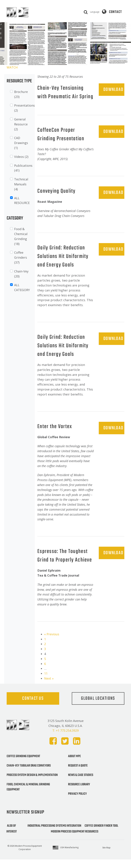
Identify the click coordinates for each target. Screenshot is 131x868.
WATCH (12, 67)
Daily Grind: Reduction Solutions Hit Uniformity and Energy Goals (63, 265)
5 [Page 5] (45, 667)
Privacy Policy (77, 802)
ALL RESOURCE (22, 200)
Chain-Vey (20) (21, 274)
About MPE (74, 765)
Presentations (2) (24, 108)
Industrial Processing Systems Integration (54, 834)
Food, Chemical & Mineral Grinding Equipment (28, 796)
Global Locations (98, 707)
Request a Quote (78, 774)
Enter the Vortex (55, 435)
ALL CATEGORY (22, 287)
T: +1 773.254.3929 (65, 739)
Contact (115, 12)
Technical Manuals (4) (21, 184)
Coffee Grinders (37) (21, 257)
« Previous (52, 643)
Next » (49, 687)
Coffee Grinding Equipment (23, 765)
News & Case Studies (81, 784)
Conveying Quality (57, 200)
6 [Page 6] (45, 672)
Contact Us (33, 707)
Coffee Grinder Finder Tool (101, 834)
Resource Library (79, 793)
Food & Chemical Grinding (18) (21, 236)
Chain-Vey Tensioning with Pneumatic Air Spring (61, 97)
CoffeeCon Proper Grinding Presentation (61, 143)
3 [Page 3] (45, 657)
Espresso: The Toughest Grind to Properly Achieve (65, 564)
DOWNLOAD (113, 90)
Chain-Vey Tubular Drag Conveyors (29, 774)
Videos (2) (21, 157)
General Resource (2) (21, 124)
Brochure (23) (21, 94)
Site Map (106, 856)
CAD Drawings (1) (21, 143)
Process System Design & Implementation (32, 784)
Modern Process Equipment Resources (75, 840)
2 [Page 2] (45, 652)
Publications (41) (23, 168)
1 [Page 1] (45, 648)
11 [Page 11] (46, 682)
